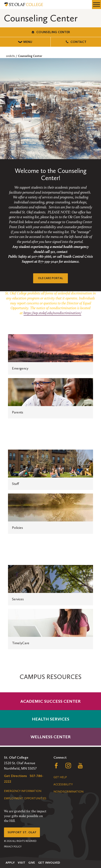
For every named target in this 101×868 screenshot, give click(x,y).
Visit (22, 863)
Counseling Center (50, 32)
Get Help (60, 777)
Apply (10, 863)
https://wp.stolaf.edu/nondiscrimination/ (52, 313)
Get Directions (15, 776)
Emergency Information (23, 791)
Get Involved (49, 863)
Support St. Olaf (22, 832)
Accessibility (63, 784)
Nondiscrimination (68, 792)
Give (32, 863)
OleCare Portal (51, 278)
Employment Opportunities (25, 798)
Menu (25, 42)
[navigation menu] (97, 4)
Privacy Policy (13, 847)
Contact (76, 42)
